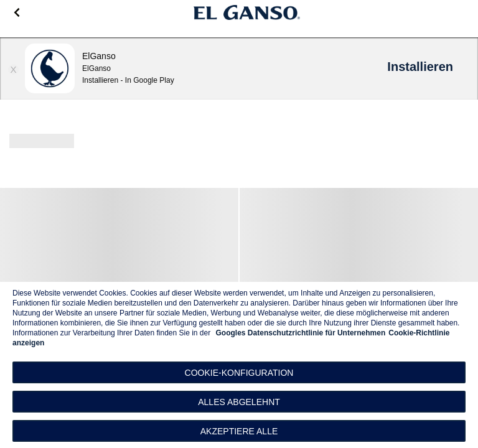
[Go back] (16, 13)
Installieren (420, 67)
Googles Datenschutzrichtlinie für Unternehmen (301, 333)
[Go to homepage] (247, 13)
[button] (239, 372)
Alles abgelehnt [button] (239, 402)
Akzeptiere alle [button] (239, 431)
